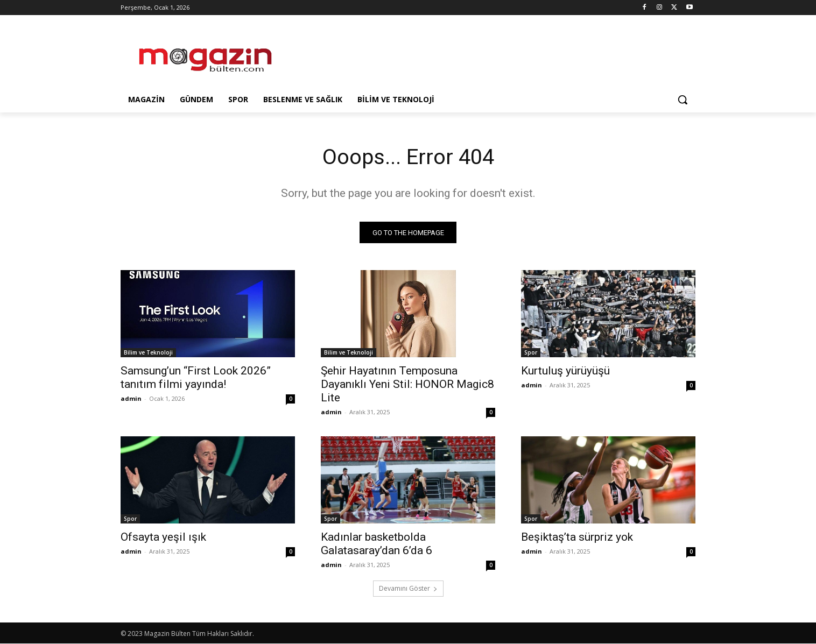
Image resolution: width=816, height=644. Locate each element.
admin (131, 399)
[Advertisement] (489, 54)
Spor (531, 353)
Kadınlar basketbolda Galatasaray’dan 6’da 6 (377, 544)
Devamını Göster (408, 589)
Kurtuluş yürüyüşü (565, 371)
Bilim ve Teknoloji (148, 353)
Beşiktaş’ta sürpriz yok (577, 537)
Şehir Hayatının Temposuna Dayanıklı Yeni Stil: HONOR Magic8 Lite (407, 385)
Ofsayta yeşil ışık (163, 537)
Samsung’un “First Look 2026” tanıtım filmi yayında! (196, 378)
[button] (683, 100)
